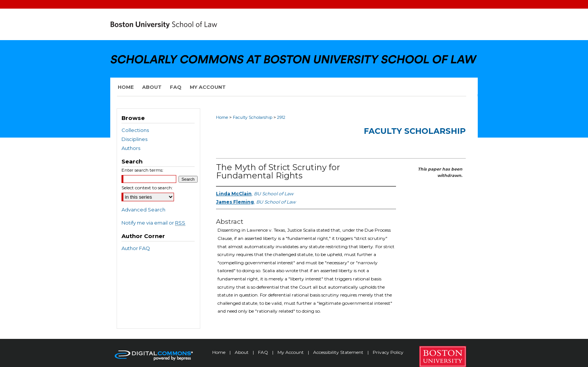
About (242, 352)
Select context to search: (147, 188)
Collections (135, 130)
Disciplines (134, 139)
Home (222, 117)
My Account (291, 352)
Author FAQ (136, 248)
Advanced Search (143, 210)
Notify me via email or (153, 223)
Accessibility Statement (339, 352)
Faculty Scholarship (253, 117)
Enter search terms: (142, 170)
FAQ (264, 352)
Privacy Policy (388, 352)
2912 (281, 117)
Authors (131, 148)
